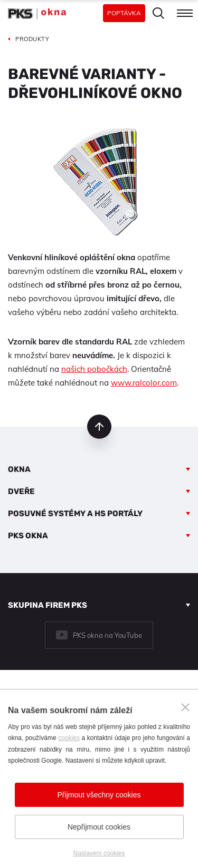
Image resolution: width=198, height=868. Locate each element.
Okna (19, 469)
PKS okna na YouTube (107, 635)
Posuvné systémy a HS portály (75, 514)
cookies (69, 738)
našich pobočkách (94, 369)
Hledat (158, 13)
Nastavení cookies (99, 853)
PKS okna (28, 536)
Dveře (21, 491)
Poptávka (124, 13)
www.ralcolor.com (144, 383)
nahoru (99, 427)
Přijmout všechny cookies (99, 795)
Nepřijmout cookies (99, 827)
